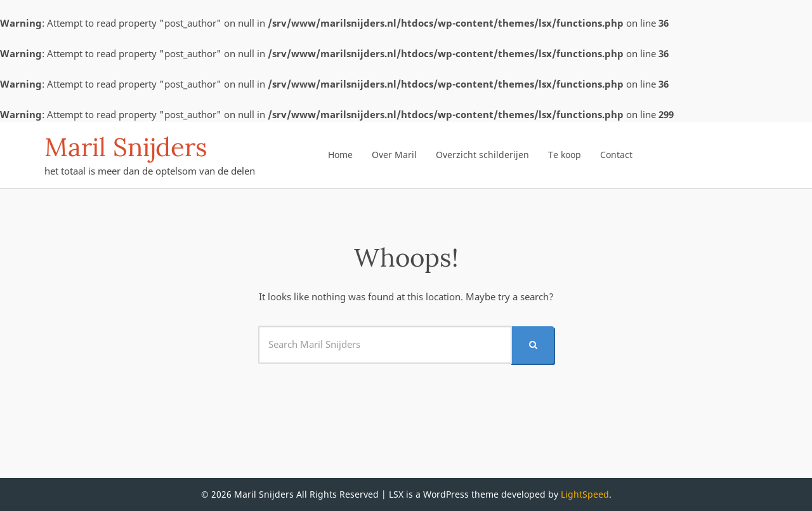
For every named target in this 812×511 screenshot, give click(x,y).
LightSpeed (585, 494)
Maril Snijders (126, 147)
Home (340, 155)
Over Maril (394, 155)
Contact (616, 155)
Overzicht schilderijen (482, 155)
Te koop (565, 155)
